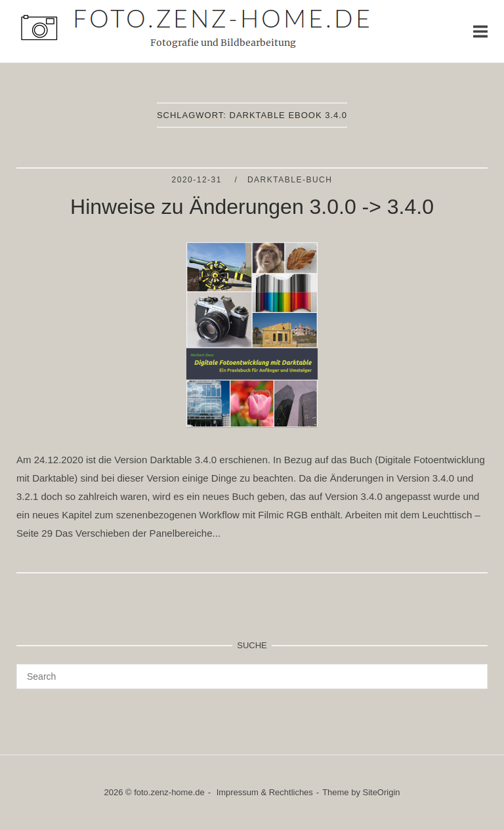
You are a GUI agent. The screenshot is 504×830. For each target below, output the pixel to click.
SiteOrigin (382, 792)
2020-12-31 (199, 180)
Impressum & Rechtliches (265, 792)
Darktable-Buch (290, 180)
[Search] (473, 671)
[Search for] (252, 676)
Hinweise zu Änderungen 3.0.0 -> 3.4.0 (252, 207)
